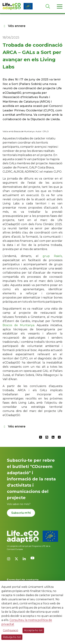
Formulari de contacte (23, 580)
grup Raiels (52, 256)
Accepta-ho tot (33, 630)
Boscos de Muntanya (18, 325)
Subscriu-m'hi (21, 513)
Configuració (11, 630)
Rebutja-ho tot (12, 637)
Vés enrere (14, 26)
